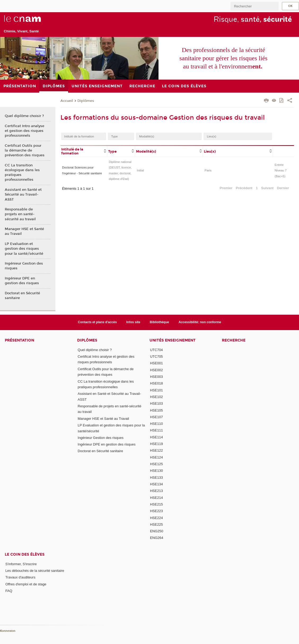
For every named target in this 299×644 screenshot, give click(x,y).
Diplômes (86, 101)
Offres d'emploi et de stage (26, 584)
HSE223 (156, 511)
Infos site (133, 322)
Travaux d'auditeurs (20, 577)
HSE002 (156, 370)
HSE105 (156, 410)
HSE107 (156, 417)
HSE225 (156, 524)
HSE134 (156, 484)
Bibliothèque (159, 322)
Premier (226, 188)
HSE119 (156, 444)
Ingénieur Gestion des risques (24, 266)
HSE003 (156, 377)
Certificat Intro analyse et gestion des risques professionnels (25, 131)
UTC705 (156, 356)
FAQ (9, 591)
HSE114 (156, 437)
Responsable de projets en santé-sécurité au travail (20, 214)
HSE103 (156, 403)
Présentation (19, 340)
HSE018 (156, 383)
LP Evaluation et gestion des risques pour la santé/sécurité (24, 249)
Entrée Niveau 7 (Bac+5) (281, 170)
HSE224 (156, 518)
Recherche (234, 340)
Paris (208, 170)
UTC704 (156, 350)
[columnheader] (84, 151)
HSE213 (156, 491)
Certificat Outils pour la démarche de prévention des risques (25, 150)
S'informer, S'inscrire (21, 564)
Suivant (267, 188)
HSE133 (156, 477)
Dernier (283, 188)
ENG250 (157, 531)
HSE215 (156, 504)
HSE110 (156, 424)
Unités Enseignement (173, 340)
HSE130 (156, 471)
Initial (140, 170)
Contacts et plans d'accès (97, 322)
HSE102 (156, 397)
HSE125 (156, 464)
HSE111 (156, 430)
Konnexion (8, 631)
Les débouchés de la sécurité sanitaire (35, 571)
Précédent (244, 188)
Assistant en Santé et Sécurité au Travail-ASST (23, 195)
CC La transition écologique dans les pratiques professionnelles (22, 173)
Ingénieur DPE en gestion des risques (22, 281)
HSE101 (156, 390)
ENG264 (157, 538)
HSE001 (156, 363)
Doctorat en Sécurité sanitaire (22, 296)
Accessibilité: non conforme (200, 322)
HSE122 (156, 450)
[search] (254, 6)
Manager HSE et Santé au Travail (24, 231)
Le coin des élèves (25, 554)
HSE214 (156, 498)
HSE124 (156, 457)
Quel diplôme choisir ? (24, 116)
